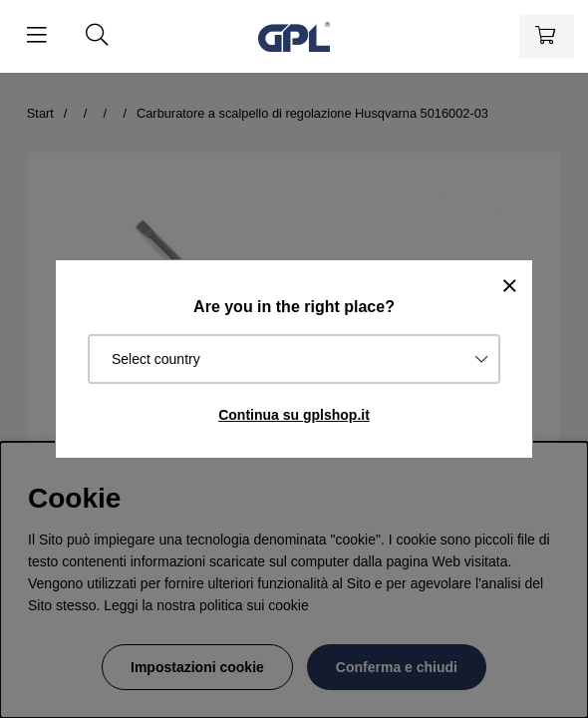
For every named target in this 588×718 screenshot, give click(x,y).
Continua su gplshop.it (294, 415)
